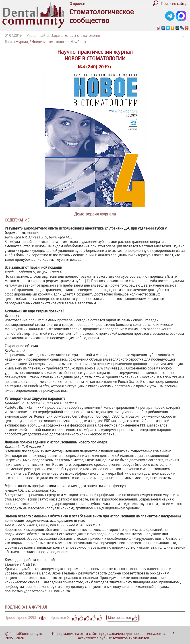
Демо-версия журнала (95, 214)
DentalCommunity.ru (26, 634)
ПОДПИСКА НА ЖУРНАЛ (26, 607)
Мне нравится (123, 617)
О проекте (78, 4)
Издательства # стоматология (75, 35)
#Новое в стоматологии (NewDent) (58, 42)
